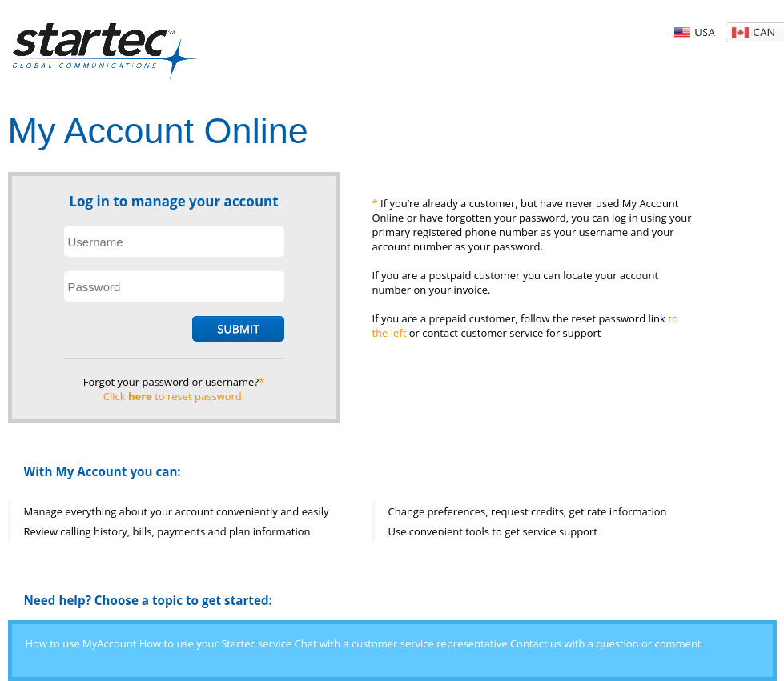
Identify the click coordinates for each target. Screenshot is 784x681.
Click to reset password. (174, 396)
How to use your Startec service (215, 643)
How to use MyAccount (81, 643)
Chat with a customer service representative (401, 643)
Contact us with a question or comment (606, 643)
